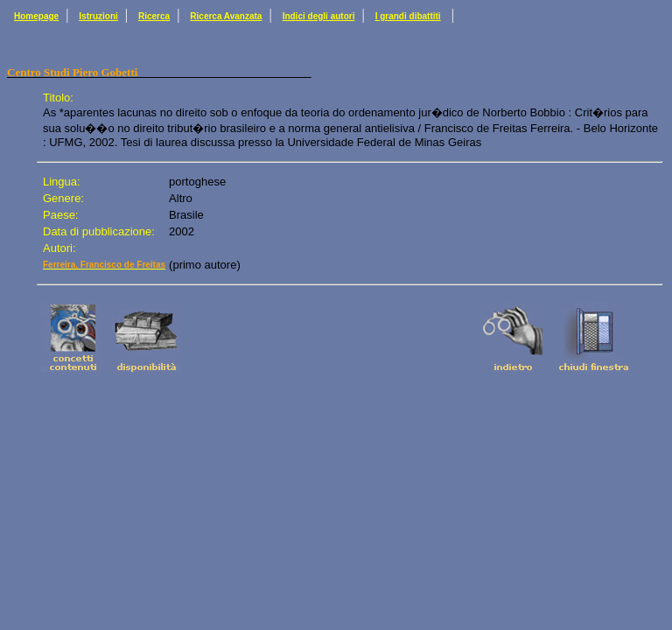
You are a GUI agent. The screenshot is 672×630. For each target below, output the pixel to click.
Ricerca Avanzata (226, 16)
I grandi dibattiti (408, 16)
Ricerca (154, 16)
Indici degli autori (319, 16)
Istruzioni (98, 16)
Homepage (36, 16)
